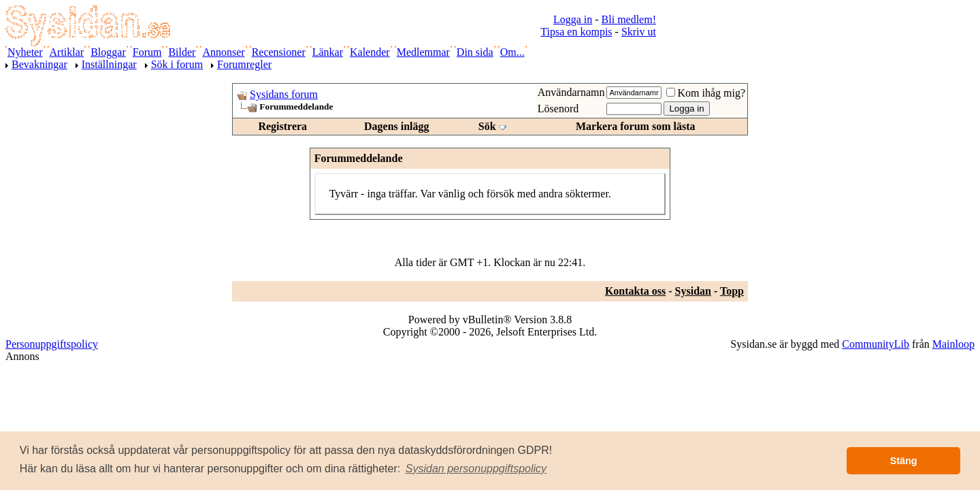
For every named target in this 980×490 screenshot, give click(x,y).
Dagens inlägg (397, 126)
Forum (147, 52)
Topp (732, 291)
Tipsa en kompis (576, 32)
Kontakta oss (635, 291)
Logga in (573, 19)
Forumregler (244, 64)
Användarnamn (571, 92)
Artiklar (67, 52)
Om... (512, 52)
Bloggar (108, 52)
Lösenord (558, 109)
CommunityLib (876, 344)
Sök (487, 126)
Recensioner (279, 52)
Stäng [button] (904, 461)
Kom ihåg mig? (706, 93)
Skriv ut (639, 32)
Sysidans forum (284, 94)
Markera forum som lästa (636, 126)
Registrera (282, 126)
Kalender (370, 52)
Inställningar (109, 64)
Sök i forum (177, 64)
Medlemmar (423, 52)
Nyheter (25, 52)
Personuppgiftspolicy (52, 344)
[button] (476, 469)
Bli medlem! (629, 19)
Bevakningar (39, 64)
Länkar (328, 52)
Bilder (182, 52)
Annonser (223, 52)
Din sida (475, 52)
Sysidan (693, 291)
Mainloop (953, 344)
